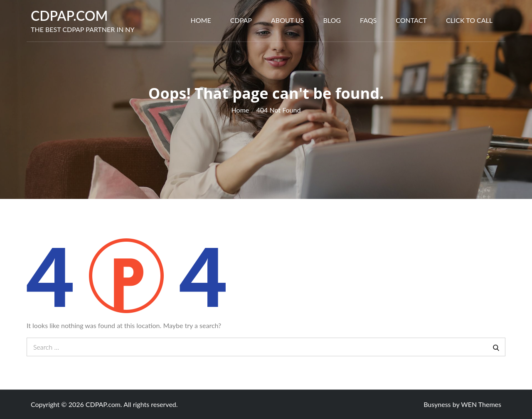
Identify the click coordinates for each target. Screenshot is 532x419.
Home (201, 20)
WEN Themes (481, 404)
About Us (287, 20)
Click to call (469, 20)
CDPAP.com (69, 16)
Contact (411, 20)
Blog (332, 20)
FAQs (368, 20)
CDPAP (241, 20)
